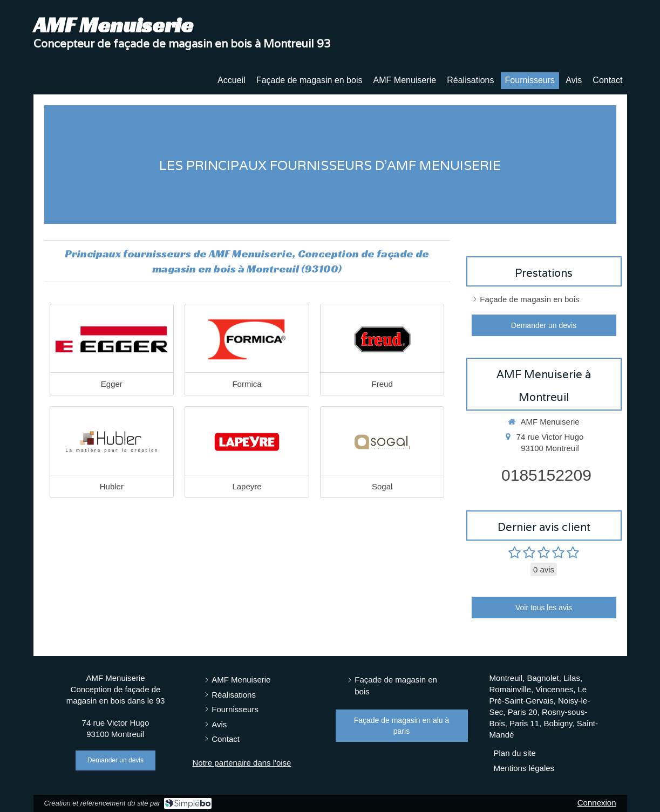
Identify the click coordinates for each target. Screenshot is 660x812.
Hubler (112, 486)
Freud (382, 384)
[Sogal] (382, 442)
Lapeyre (247, 486)
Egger (112, 384)
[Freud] (382, 339)
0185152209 (546, 475)
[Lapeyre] (247, 442)
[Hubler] (112, 442)
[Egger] (112, 339)
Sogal (382, 486)
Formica (247, 384)
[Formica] (247, 339)
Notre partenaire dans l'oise (242, 763)
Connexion (597, 803)
